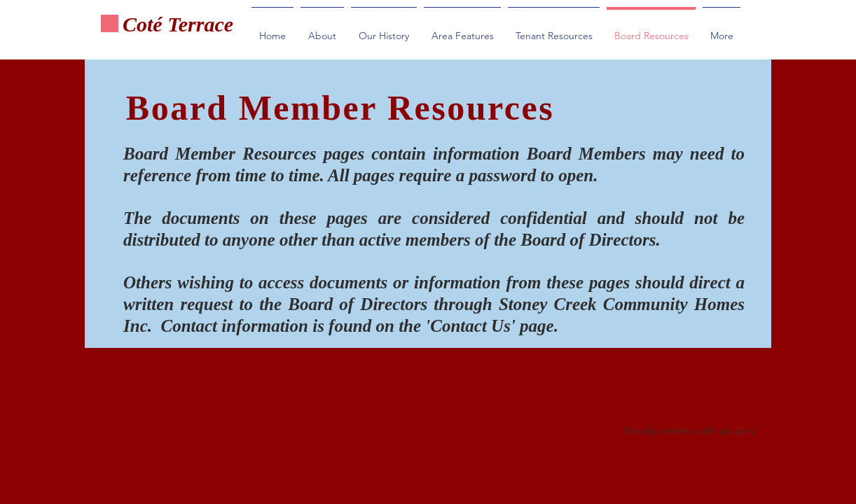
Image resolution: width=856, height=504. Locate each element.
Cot (138, 24)
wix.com (736, 430)
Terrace (201, 24)
